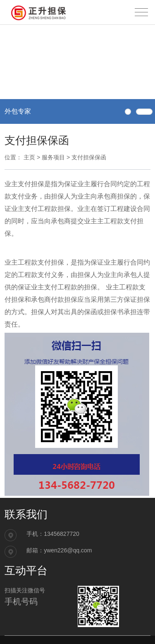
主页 (29, 157)
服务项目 (53, 157)
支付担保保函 (89, 157)
